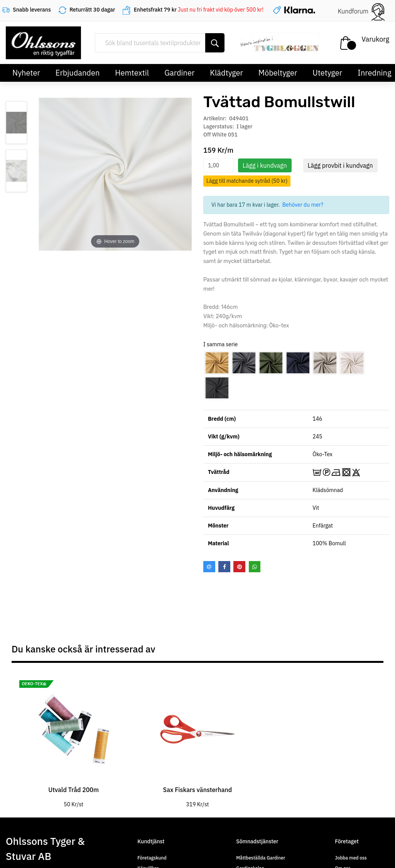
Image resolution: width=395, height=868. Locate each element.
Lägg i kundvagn (265, 165)
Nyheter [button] (26, 73)
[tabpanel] (73, 740)
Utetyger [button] (327, 73)
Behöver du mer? (303, 205)
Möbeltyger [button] (278, 73)
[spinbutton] (219, 165)
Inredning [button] (374, 73)
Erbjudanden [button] (78, 73)
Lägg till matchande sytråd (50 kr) (247, 181)
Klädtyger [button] (226, 73)
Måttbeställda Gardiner (261, 858)
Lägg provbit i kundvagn (340, 165)
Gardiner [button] (179, 73)
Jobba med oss (351, 858)
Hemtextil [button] (132, 73)
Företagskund (152, 858)
